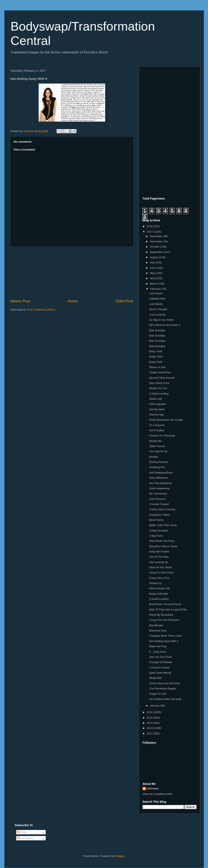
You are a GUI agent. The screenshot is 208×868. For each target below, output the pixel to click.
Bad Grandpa (157, 330)
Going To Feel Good (161, 573)
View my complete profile (158, 794)
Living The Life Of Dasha (164, 620)
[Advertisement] (72, 272)
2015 (150, 718)
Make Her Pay (158, 646)
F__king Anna (158, 652)
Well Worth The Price (162, 541)
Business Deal (158, 631)
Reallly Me (156, 441)
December (156, 236)
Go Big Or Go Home (161, 320)
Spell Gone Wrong (160, 673)
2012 (150, 733)
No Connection (158, 494)
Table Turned (157, 446)
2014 (150, 723)
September (157, 252)
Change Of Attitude (161, 662)
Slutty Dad (155, 678)
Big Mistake (156, 625)
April (153, 278)
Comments (25, 838)
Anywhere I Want (159, 515)
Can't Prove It (157, 499)
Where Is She (157, 367)
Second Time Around (162, 378)
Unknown (153, 788)
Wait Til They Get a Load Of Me (168, 610)
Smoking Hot (157, 467)
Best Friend (156, 520)
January (155, 706)
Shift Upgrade (158, 404)
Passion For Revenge (162, 436)
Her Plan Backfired (160, 483)
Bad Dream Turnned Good (165, 604)
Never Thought (158, 309)
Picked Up (155, 583)
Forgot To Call (158, 694)
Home (73, 301)
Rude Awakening (159, 488)
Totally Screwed (159, 531)
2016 (150, 712)
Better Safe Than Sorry (163, 525)
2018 (150, 226)
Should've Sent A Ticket (163, 546)
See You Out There (161, 657)
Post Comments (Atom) (41, 310)
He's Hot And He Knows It (165, 325)
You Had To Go (158, 451)
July (153, 262)
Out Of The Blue (159, 557)
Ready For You (158, 388)
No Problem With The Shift (165, 699)
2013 (150, 728)
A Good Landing (159, 394)
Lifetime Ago (157, 415)
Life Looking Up (159, 562)
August (154, 257)
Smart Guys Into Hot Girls (165, 683)
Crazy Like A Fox (159, 578)
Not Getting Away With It (164, 641)
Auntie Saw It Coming (162, 509)
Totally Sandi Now (160, 372)
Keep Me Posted (159, 552)
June (153, 268)
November (156, 241)
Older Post (124, 301)
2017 (150, 232)
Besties (154, 457)
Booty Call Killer (159, 594)
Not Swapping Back (161, 473)
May (153, 273)
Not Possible (157, 430)
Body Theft (156, 351)
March (154, 284)
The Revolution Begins (163, 689)
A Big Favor (156, 536)
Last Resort (156, 293)
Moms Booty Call (159, 588)
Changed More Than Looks (166, 636)
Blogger (120, 856)
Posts (22, 832)
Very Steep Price (159, 383)
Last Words (156, 304)
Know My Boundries (161, 615)
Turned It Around (159, 668)
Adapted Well (157, 299)
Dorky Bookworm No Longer (166, 420)
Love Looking (157, 315)
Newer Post (20, 301)
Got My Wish (157, 409)
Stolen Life (156, 399)
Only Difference (158, 478)
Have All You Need (160, 567)
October (155, 247)
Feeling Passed (159, 462)
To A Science (157, 425)
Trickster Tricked (159, 504)
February (156, 289)
